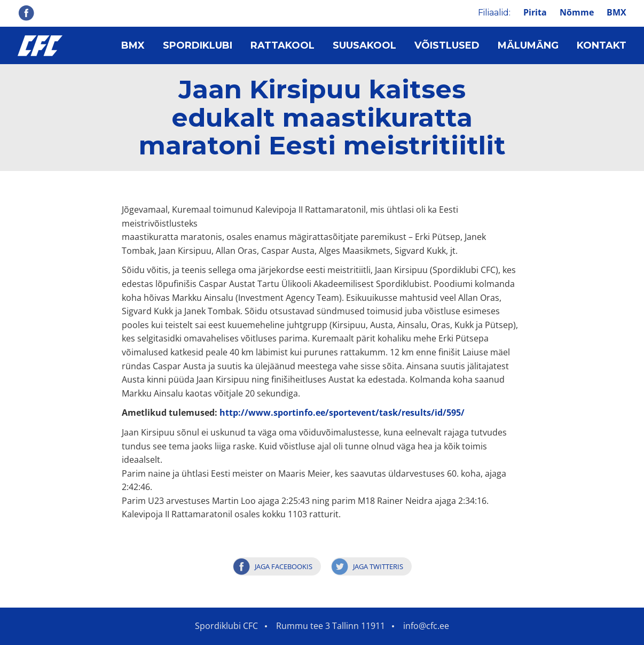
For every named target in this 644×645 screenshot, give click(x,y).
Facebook (26, 13)
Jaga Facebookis (284, 566)
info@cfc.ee (426, 626)
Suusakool (364, 45)
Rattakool (282, 45)
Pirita (535, 12)
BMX (616, 12)
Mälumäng (528, 45)
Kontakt (602, 45)
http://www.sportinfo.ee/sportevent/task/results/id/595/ (342, 413)
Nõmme (577, 12)
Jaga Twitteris (378, 566)
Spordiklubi (198, 45)
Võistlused (447, 45)
